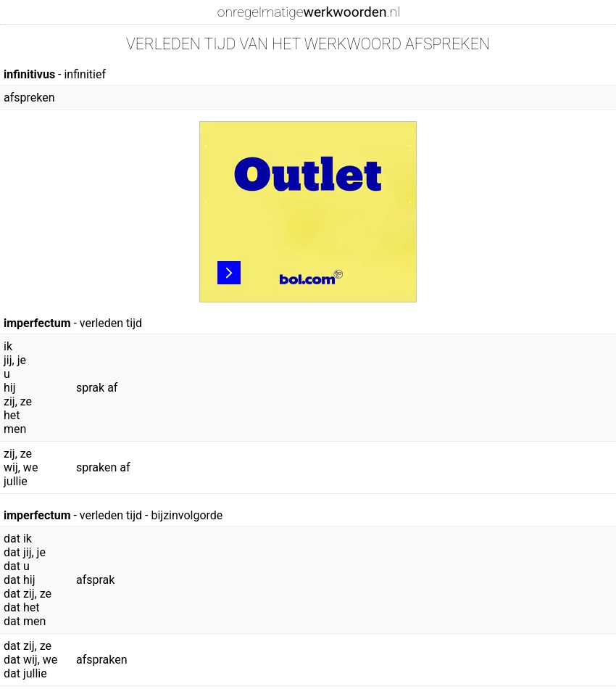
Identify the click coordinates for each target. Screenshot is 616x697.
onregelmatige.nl (309, 12)
